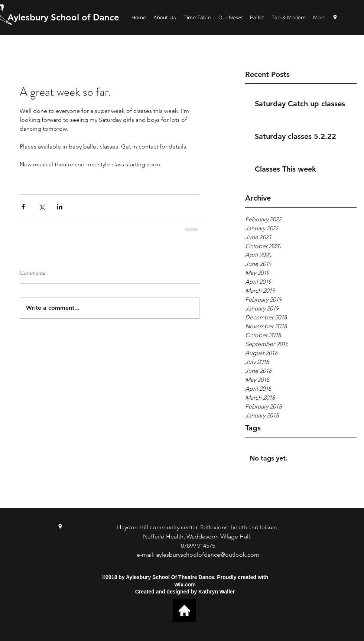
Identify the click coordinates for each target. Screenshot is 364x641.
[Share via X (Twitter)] (41, 207)
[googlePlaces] (335, 17)
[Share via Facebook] (23, 207)
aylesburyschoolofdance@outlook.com (208, 555)
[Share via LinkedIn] (60, 207)
